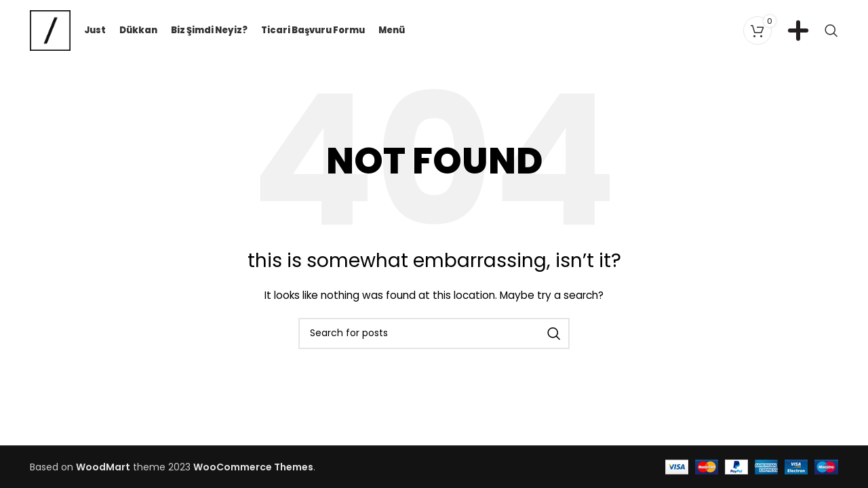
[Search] (831, 30)
